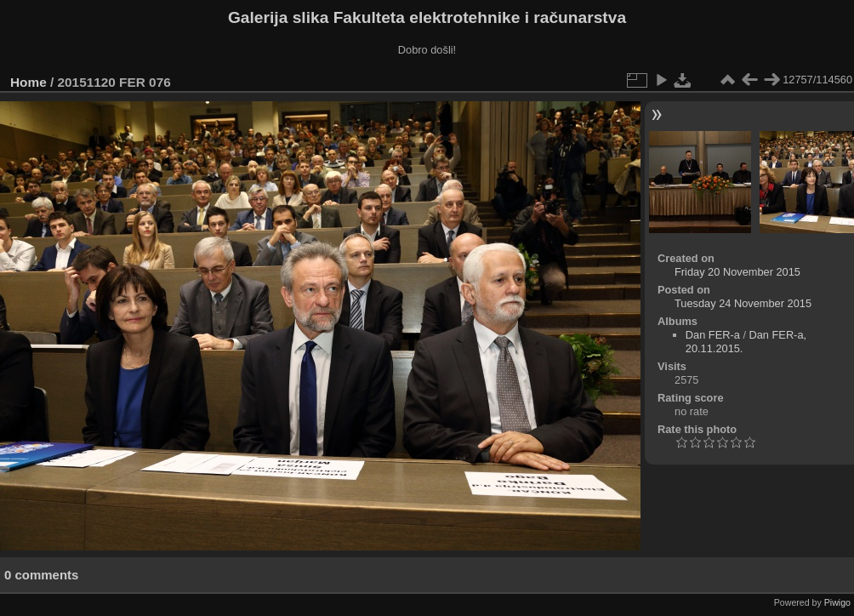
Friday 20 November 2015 (737, 272)
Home (28, 82)
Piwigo (837, 602)
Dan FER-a (713, 335)
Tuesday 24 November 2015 (743, 303)
